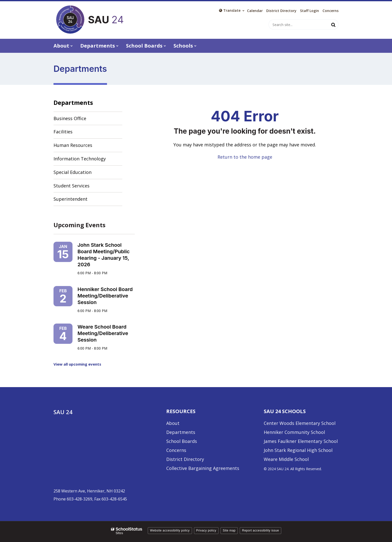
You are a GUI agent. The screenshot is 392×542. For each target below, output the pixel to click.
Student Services (71, 186)
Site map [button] (229, 530)
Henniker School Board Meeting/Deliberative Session (105, 296)
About (173, 423)
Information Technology (80, 159)
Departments (73, 102)
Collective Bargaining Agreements (203, 468)
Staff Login (309, 11)
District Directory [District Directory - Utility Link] (281, 11)
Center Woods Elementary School (300, 423)
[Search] (333, 25)
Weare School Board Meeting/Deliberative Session (103, 333)
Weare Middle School (286, 459)
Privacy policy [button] (206, 530)
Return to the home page (245, 157)
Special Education (72, 172)
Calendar (255, 11)
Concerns (330, 11)
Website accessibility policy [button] (170, 530)
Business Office (70, 118)
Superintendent (70, 199)
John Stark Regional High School (298, 450)
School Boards (182, 441)
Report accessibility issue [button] (260, 530)
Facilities (63, 132)
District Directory (185, 459)
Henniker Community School (294, 432)
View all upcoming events (77, 364)
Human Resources (73, 145)
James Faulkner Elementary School (301, 441)
